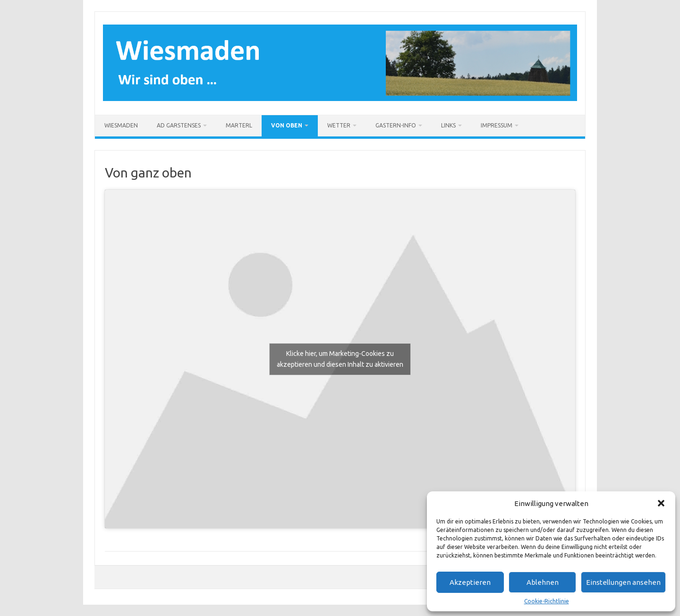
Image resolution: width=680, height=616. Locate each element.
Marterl (239, 125)
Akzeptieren (470, 582)
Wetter (339, 125)
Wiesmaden (121, 125)
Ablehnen (543, 582)
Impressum (497, 125)
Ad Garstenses (179, 125)
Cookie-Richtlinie (547, 601)
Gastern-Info (396, 125)
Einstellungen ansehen (623, 582)
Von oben (287, 125)
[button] (661, 503)
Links (448, 125)
